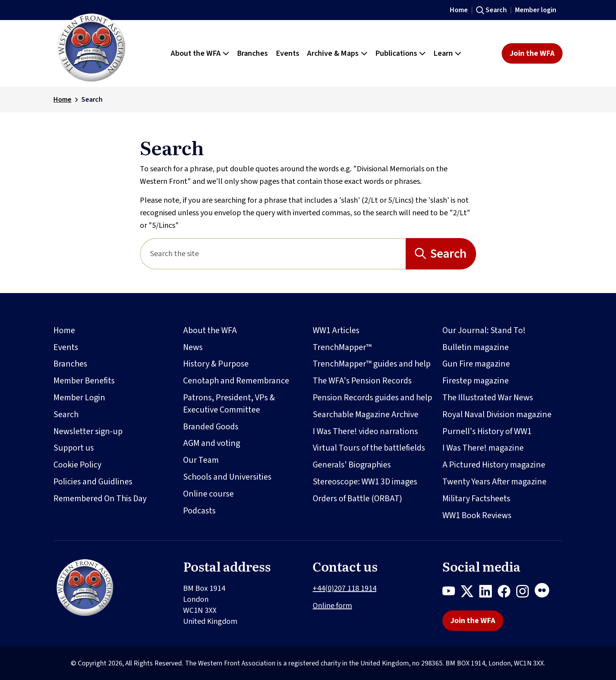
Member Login (79, 398)
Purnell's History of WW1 (487, 431)
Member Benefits (84, 381)
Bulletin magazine (476, 347)
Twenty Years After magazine (494, 482)
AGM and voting (212, 443)
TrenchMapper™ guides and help (372, 364)
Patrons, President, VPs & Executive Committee (229, 404)
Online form (332, 606)
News (193, 347)
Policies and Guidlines (93, 482)
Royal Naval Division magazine (497, 414)
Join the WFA (532, 53)
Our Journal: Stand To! (484, 330)
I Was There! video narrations (365, 431)
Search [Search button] (448, 254)
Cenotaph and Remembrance (236, 381)
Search (496, 10)
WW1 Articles (336, 330)
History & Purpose (216, 364)
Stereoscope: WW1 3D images (365, 482)
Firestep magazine (476, 381)
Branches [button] (252, 53)
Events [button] (288, 53)
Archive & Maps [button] (333, 53)
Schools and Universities (227, 477)
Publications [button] (396, 53)
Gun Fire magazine (476, 364)
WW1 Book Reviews (477, 515)
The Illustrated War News (488, 398)
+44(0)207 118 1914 (345, 588)
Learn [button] (443, 53)
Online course (208, 494)
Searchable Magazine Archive (366, 414)
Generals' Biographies (352, 465)
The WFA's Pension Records (362, 381)
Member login (536, 10)
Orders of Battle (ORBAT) (357, 499)
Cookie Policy (77, 465)
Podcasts (199, 511)
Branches (70, 364)
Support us (74, 448)
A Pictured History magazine (494, 465)
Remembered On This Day (100, 499)
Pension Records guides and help (372, 398)
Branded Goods (211, 427)
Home (459, 10)
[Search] (273, 254)
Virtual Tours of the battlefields (369, 448)
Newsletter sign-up (88, 431)
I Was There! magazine (483, 448)
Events (66, 347)
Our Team (201, 460)
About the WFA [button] (196, 53)
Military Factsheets (476, 499)
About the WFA (210, 330)
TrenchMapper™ (342, 347)
